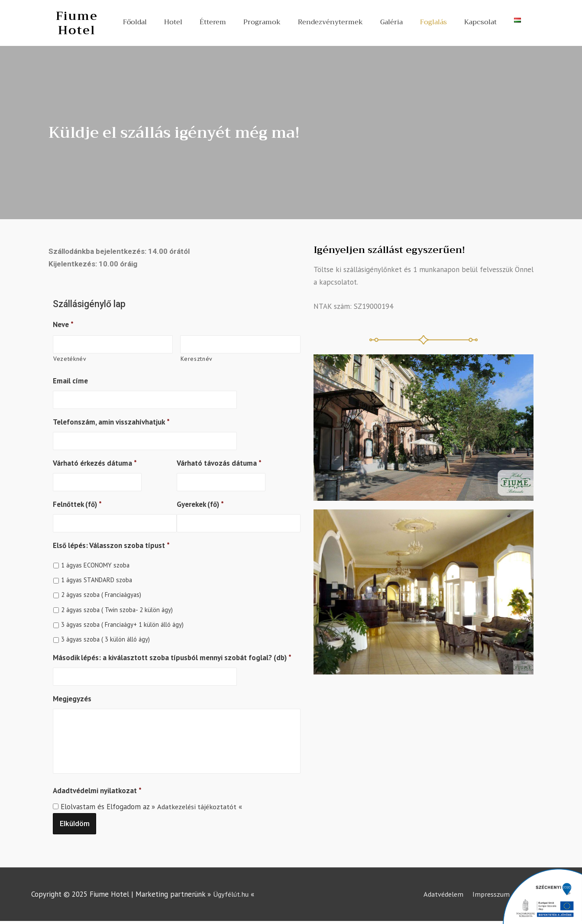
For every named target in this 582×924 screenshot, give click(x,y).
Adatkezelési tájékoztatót (198, 807)
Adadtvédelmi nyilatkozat (97, 791)
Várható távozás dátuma (219, 462)
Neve (63, 324)
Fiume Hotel (77, 23)
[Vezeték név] (240, 344)
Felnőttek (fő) (77, 502)
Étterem (213, 22)
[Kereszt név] (113, 344)
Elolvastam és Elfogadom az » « (153, 807)
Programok (262, 22)
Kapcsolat (480, 22)
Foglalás (433, 22)
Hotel (173, 22)
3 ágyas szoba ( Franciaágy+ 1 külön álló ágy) (122, 622)
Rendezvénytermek (330, 22)
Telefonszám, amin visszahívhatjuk (111, 421)
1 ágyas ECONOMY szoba (95, 563)
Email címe (70, 380)
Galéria (391, 22)
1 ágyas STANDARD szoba (97, 577)
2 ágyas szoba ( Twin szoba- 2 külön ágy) (117, 607)
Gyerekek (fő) (200, 502)
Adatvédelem (441, 895)
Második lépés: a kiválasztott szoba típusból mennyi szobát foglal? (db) (172, 655)
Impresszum (491, 895)
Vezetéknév (70, 358)
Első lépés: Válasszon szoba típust (111, 543)
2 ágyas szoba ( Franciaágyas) (101, 592)
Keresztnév (197, 358)
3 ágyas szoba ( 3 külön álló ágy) (105, 637)
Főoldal (135, 22)
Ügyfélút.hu (231, 895)
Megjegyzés (72, 696)
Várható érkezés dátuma (95, 462)
